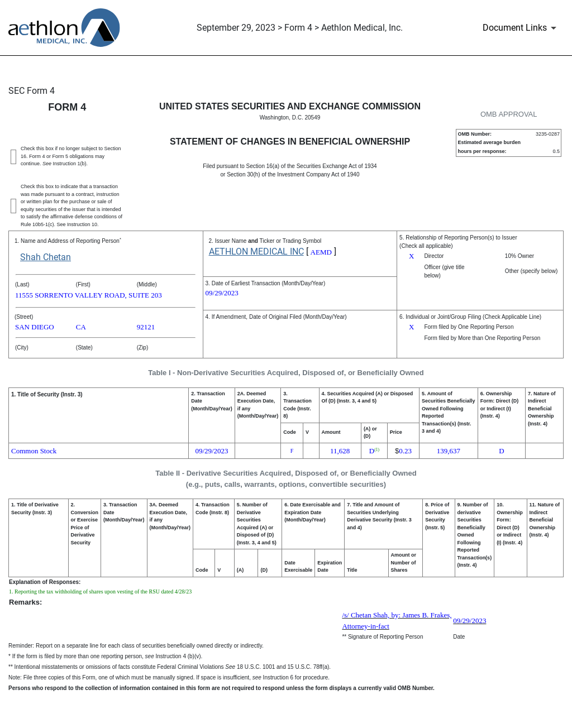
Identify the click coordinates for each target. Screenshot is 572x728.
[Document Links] (521, 28)
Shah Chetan (46, 257)
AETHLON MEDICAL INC (256, 252)
